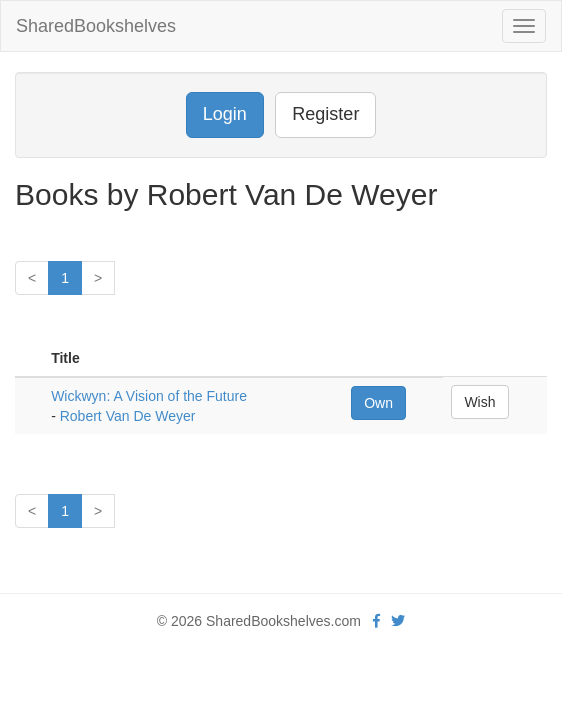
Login (225, 114)
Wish (479, 402)
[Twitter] (398, 621)
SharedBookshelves (96, 26)
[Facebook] (376, 621)
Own (378, 403)
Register (325, 114)
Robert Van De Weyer (128, 416)
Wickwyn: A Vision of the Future (149, 396)
